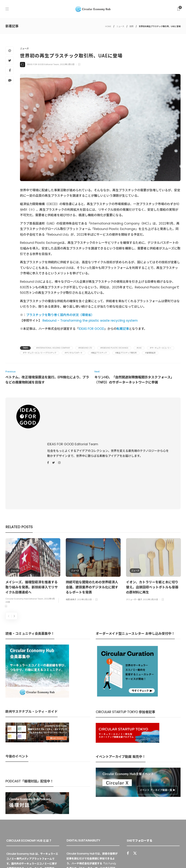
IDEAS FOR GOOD (91, 329)
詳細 (87, 825)
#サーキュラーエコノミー (161, 348)
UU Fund (110, 790)
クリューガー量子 (134, 526)
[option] (33, 500)
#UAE (139, 348)
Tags (25, 348)
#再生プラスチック (99, 353)
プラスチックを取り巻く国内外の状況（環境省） (60, 315)
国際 (132, 26)
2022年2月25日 (150, 526)
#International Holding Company (53, 348)
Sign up (172, 812)
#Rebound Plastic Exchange (114, 348)
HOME (108, 26)
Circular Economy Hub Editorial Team (24, 525)
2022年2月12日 (67, 64)
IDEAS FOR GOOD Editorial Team (43, 64)
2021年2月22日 (84, 526)
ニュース (120, 26)
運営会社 (129, 857)
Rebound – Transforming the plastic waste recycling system (90, 321)
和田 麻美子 (71, 526)
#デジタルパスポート (74, 353)
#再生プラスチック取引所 (126, 353)
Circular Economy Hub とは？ (100, 857)
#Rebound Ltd (85, 348)
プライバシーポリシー (151, 857)
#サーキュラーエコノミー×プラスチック (40, 353)
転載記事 (123, 329)
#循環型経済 (150, 353)
